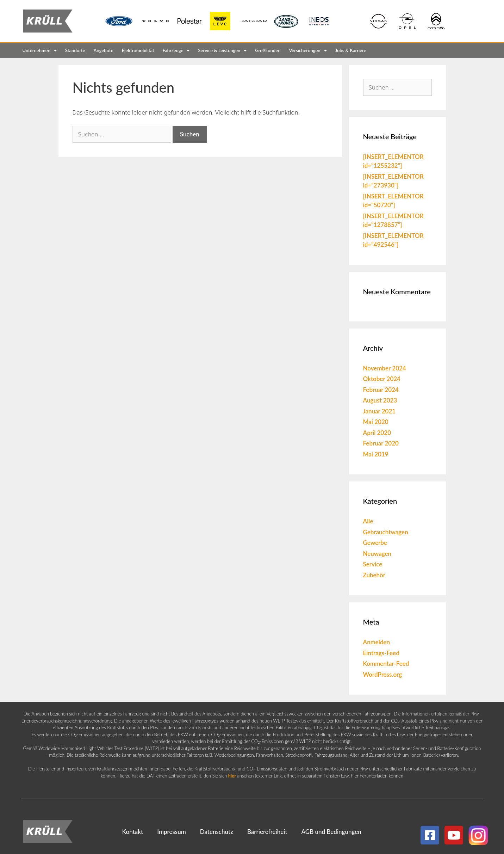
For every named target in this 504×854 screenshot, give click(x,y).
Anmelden (377, 642)
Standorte (75, 50)
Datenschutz (217, 832)
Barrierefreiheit (267, 832)
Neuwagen (377, 554)
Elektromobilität (138, 50)
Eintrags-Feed (381, 653)
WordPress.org (383, 674)
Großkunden (268, 50)
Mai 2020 (376, 422)
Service (373, 564)
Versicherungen (308, 51)
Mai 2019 (376, 454)
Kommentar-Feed (386, 663)
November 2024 (385, 368)
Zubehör (374, 575)
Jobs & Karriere (351, 50)
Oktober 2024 (382, 379)
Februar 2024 (381, 390)
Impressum (172, 832)
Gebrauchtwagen (386, 532)
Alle (368, 521)
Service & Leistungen (222, 51)
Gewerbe (375, 543)
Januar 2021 (379, 411)
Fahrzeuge (176, 51)
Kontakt (133, 832)
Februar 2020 (381, 443)
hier (232, 776)
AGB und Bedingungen (331, 832)
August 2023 (380, 400)
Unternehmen (40, 51)
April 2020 (377, 433)
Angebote (104, 50)
